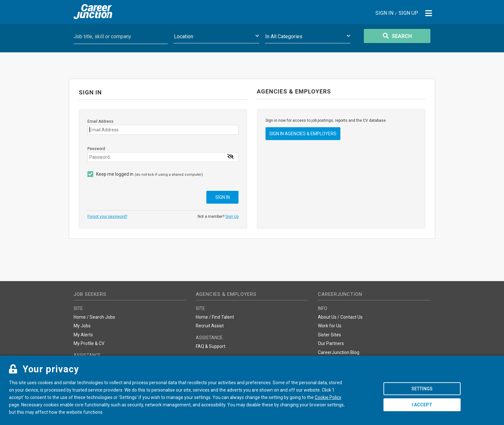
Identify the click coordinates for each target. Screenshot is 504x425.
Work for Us (330, 326)
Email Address (100, 121)
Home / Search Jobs (94, 317)
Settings (422, 389)
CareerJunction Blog (339, 352)
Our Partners (331, 343)
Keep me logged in (115, 174)
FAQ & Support (211, 346)
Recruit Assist (210, 326)
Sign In (384, 13)
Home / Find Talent (215, 317)
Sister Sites (329, 335)
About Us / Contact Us (340, 317)
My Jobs (82, 326)
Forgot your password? (107, 217)
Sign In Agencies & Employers (303, 134)
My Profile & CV (89, 343)
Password (96, 149)
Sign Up (408, 13)
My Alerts (83, 335)
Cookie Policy (328, 397)
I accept (422, 405)
